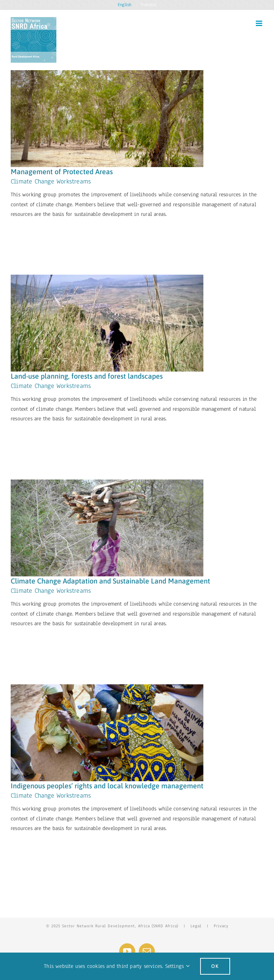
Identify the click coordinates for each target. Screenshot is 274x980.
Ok (215, 966)
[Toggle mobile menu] (260, 23)
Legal (196, 926)
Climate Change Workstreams (51, 181)
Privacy (221, 926)
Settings (177, 966)
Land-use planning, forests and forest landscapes (87, 376)
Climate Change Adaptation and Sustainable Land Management (110, 581)
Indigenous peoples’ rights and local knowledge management (107, 786)
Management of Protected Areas (62, 172)
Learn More (35, 233)
